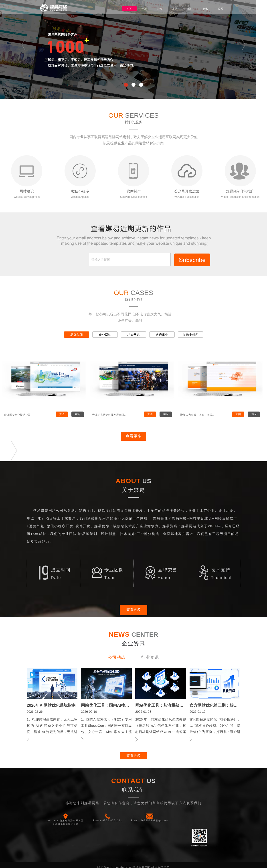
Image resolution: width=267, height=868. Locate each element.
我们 (190, 9)
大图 (62, 414)
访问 (78, 414)
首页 (129, 9)
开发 (144, 9)
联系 (220, 9)
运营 (160, 9)
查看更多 (133, 436)
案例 (175, 9)
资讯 (205, 9)
